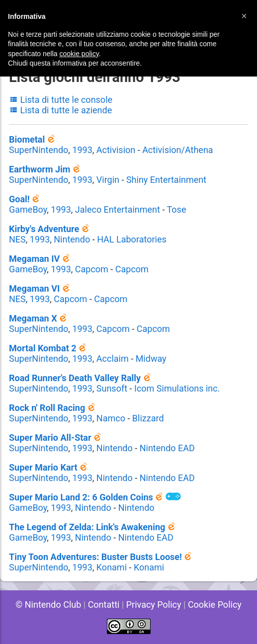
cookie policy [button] (79, 54)
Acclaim (113, 359)
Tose (176, 209)
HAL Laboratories (132, 239)
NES (17, 239)
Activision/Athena (178, 150)
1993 (82, 150)
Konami (112, 567)
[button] (244, 16)
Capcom (92, 269)
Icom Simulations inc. (177, 388)
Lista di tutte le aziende (60, 110)
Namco (111, 418)
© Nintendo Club (48, 604)
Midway (151, 359)
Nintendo (72, 239)
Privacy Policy (154, 604)
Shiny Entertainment (166, 180)
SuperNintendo (39, 150)
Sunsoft (112, 388)
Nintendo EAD (167, 448)
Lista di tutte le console (61, 100)
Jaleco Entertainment (118, 209)
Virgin (108, 180)
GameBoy (28, 209)
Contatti (104, 604)
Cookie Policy (215, 604)
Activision (116, 150)
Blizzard (148, 418)
